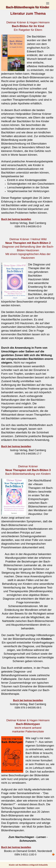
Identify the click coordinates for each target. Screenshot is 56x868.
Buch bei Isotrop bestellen (16, 446)
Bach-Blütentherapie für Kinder (27, 7)
